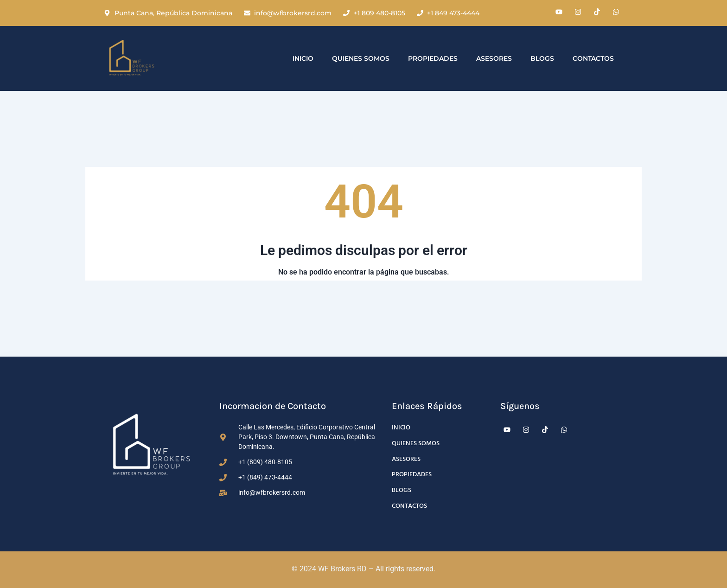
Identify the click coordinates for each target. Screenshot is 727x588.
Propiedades (433, 58)
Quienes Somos (361, 58)
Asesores (494, 58)
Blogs (542, 58)
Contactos (593, 58)
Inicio (303, 58)
